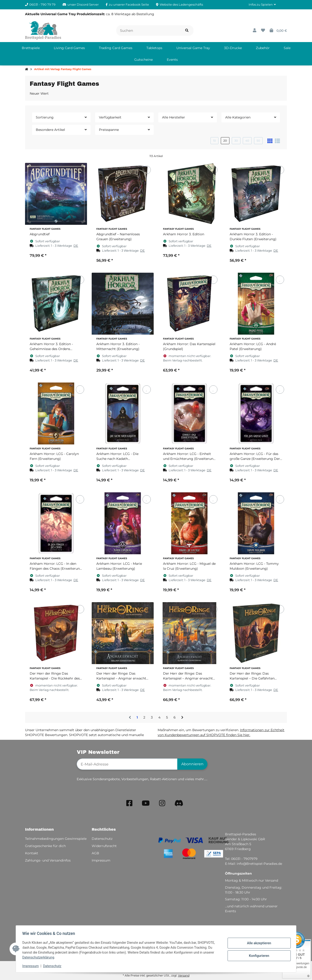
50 (258, 141)
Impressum (32, 966)
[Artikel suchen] (187, 30)
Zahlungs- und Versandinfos (48, 860)
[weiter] (182, 718)
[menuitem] (31, 48)
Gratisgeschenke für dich (45, 846)
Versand (184, 975)
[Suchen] (148, 30)
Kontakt (32, 853)
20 (225, 141)
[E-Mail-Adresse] (127, 764)
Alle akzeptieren (258, 943)
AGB (95, 853)
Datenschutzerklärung (39, 957)
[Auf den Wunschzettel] (80, 170)
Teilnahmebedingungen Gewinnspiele (56, 839)
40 (247, 141)
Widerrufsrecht (104, 846)
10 (214, 141)
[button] (262, 5)
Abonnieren (192, 764)
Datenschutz (53, 966)
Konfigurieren (258, 955)
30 (236, 141)
